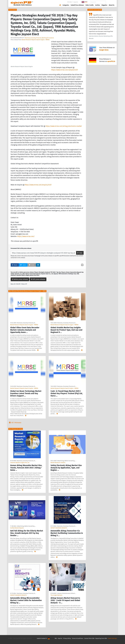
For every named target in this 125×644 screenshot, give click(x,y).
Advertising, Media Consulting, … (67, 461)
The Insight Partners (56, 595)
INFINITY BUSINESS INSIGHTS (59, 528)
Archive (98, 5)
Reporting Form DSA (101, 638)
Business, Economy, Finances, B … (27, 323)
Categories (66, 5)
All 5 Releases (15, 423)
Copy (80, 253)
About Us (112, 5)
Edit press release (38, 279)
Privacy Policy (67, 638)
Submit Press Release (77, 5)
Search (110, 2)
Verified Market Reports (17, 528)
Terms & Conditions (78, 638)
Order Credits (90, 5)
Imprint (76, 2)
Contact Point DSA (89, 638)
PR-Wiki (70, 2)
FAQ (56, 638)
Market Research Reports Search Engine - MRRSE (36, 40)
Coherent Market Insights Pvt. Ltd (20, 463)
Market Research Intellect (58, 463)
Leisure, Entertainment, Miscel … (67, 593)
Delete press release (20, 279)
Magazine (104, 5)
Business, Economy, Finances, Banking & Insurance (39, 38)
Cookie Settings (112, 638)
